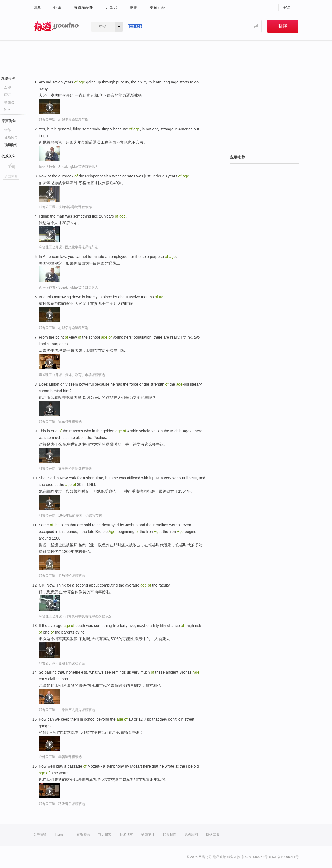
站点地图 (191, 835)
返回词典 (11, 177)
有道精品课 (83, 7)
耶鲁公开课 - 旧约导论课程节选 (62, 576)
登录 (287, 7)
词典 (37, 7)
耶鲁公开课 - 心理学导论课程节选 (63, 120)
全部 (7, 87)
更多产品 (157, 7)
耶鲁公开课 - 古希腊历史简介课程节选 (67, 710)
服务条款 (234, 857)
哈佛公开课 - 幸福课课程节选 (60, 757)
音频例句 (11, 137)
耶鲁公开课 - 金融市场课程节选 (62, 663)
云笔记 (111, 7)
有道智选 (83, 835)
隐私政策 (219, 857)
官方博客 (105, 835)
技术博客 (126, 835)
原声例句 (9, 121)
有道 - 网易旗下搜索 (56, 26)
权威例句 (9, 156)
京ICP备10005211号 (284, 857)
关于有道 (40, 835)
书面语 (9, 102)
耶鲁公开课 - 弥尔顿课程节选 (60, 422)
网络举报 (213, 835)
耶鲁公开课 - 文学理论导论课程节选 (65, 469)
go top (11, 166)
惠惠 (133, 7)
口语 (7, 95)
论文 (7, 110)
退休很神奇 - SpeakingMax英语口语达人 (68, 167)
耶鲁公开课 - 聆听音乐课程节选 (62, 804)
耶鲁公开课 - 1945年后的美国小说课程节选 (70, 516)
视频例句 (11, 145)
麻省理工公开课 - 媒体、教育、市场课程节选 (72, 375)
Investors (62, 835)
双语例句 (9, 78)
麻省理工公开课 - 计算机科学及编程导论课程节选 (75, 616)
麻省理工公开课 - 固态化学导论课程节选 (68, 247)
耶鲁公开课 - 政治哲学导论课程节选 (65, 207)
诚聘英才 (148, 835)
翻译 (57, 7)
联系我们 (170, 835)
